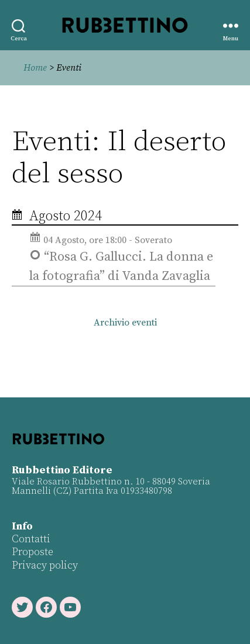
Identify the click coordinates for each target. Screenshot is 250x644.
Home (35, 68)
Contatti (31, 539)
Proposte (32, 552)
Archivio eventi (125, 323)
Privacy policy (45, 565)
